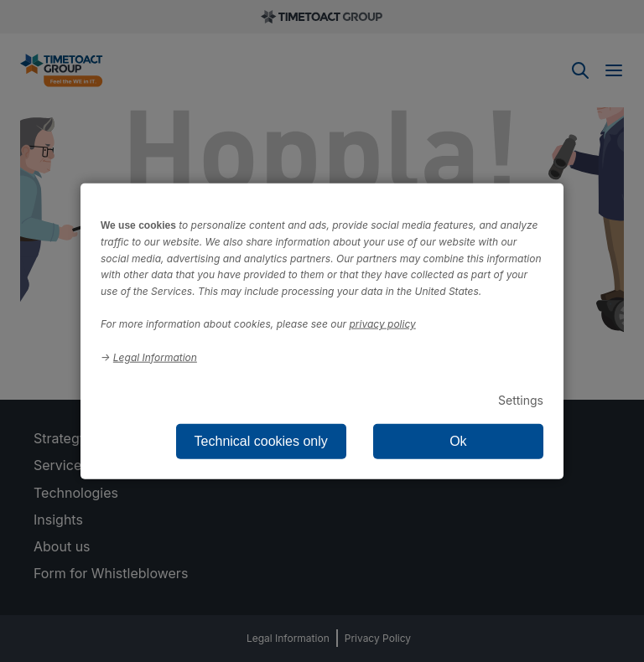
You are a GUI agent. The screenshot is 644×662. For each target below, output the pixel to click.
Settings (521, 400)
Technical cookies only (261, 440)
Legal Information (155, 357)
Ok (458, 440)
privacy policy (383, 324)
